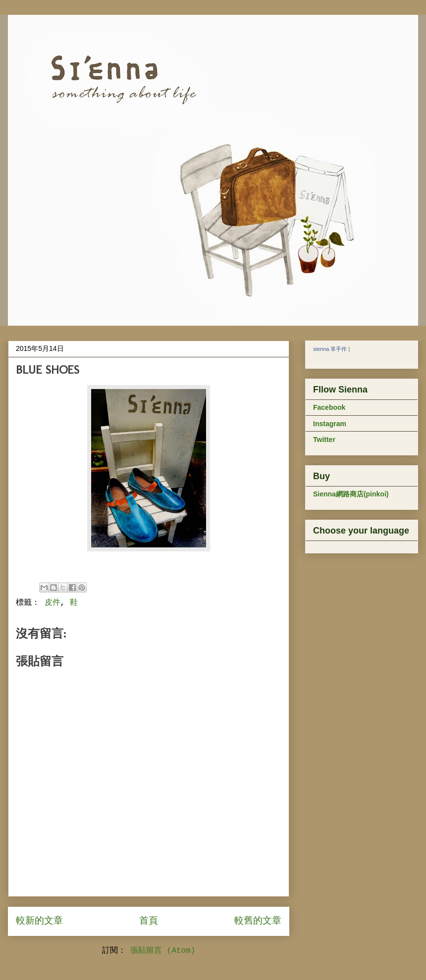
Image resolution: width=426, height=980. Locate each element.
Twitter (324, 440)
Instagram (330, 424)
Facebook (329, 407)
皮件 (53, 603)
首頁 (149, 921)
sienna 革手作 (330, 349)
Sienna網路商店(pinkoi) (351, 494)
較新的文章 (39, 921)
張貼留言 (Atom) (163, 951)
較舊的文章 (258, 921)
